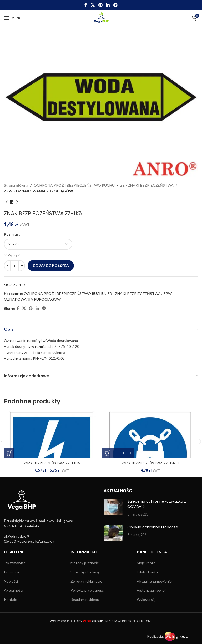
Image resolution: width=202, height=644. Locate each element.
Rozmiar (11, 234)
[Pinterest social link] (100, 5)
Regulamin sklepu (85, 599)
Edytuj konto (147, 572)
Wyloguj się (146, 599)
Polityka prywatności (87, 590)
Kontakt (11, 599)
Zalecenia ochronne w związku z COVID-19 (157, 504)
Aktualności (14, 590)
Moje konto (146, 563)
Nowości (11, 581)
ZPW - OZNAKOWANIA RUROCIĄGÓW (39, 191)
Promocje (12, 572)
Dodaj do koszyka (51, 265)
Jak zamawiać (15, 563)
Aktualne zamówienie (154, 581)
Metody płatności (85, 563)
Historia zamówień (152, 590)
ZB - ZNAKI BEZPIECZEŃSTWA (147, 185)
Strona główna (16, 185)
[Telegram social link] (115, 5)
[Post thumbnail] (113, 508)
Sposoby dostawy (85, 572)
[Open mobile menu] (13, 18)
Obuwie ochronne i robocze (153, 527)
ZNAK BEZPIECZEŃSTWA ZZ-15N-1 (150, 463)
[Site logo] (101, 18)
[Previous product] (7, 202)
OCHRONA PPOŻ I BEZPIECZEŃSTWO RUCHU (74, 185)
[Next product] (17, 202)
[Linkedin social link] (108, 5)
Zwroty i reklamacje (86, 581)
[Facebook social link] (86, 5)
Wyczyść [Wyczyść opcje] (14, 255)
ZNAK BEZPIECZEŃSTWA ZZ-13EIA (52, 463)
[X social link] (93, 5)
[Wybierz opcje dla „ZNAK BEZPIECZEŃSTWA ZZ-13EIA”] (9, 453)
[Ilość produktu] (14, 266)
